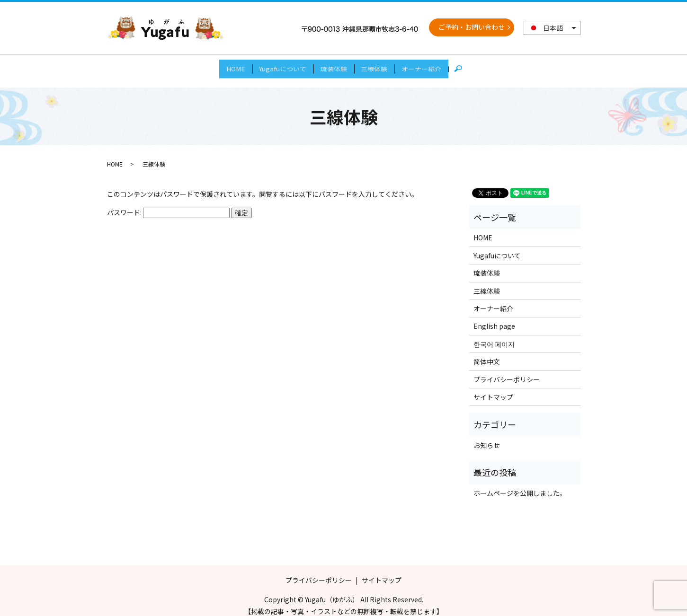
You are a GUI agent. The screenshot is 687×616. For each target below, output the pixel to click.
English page (494, 318)
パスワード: (168, 204)
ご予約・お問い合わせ (472, 27)
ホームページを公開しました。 (520, 484)
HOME (224, 66)
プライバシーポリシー (507, 371)
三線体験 (380, 66)
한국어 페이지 (494, 335)
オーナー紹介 (433, 66)
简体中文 (487, 353)
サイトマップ (493, 388)
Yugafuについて (277, 66)
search (478, 67)
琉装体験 (334, 66)
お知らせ (487, 437)
